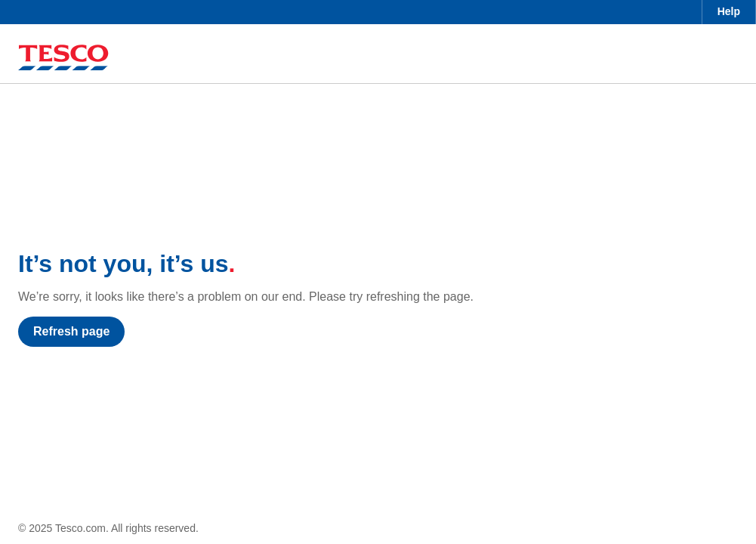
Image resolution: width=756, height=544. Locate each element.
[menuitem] (729, 12)
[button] (729, 12)
